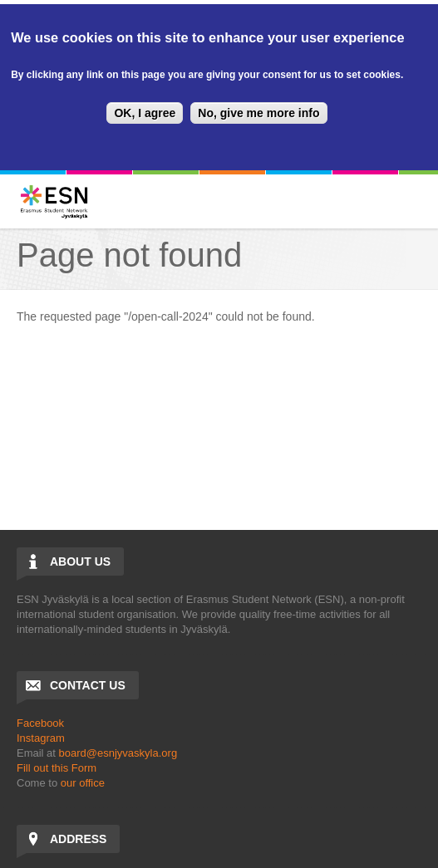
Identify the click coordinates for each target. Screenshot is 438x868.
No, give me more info (258, 113)
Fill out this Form (57, 768)
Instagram (41, 738)
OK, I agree (145, 113)
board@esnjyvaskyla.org (118, 753)
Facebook (40, 723)
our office (83, 783)
